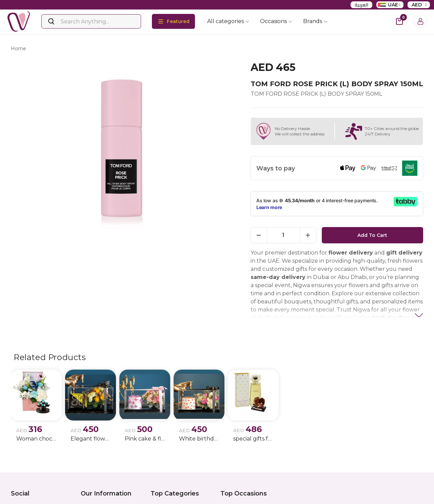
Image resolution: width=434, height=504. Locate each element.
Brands (315, 21)
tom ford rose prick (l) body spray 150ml (115, 50)
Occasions (276, 21)
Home (18, 50)
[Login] (420, 21)
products (45, 50)
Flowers (160, 492)
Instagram (33, 492)
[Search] (91, 21)
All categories (228, 21)
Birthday (230, 492)
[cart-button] (399, 21)
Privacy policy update (106, 492)
